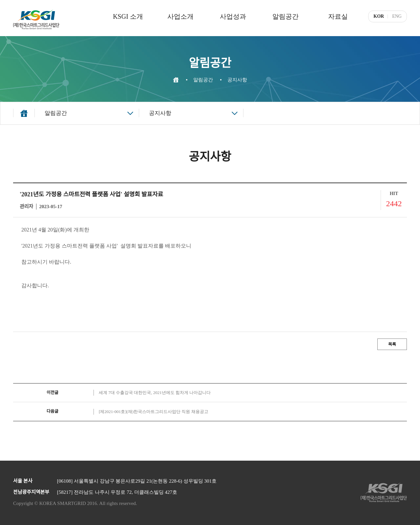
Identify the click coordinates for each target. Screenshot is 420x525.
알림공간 (285, 16)
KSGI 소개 (128, 16)
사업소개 (180, 16)
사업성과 (233, 16)
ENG (397, 16)
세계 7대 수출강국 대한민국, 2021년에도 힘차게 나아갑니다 (155, 393)
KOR (379, 16)
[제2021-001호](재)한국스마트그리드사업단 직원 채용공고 (154, 412)
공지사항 (160, 113)
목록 (392, 344)
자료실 (338, 16)
